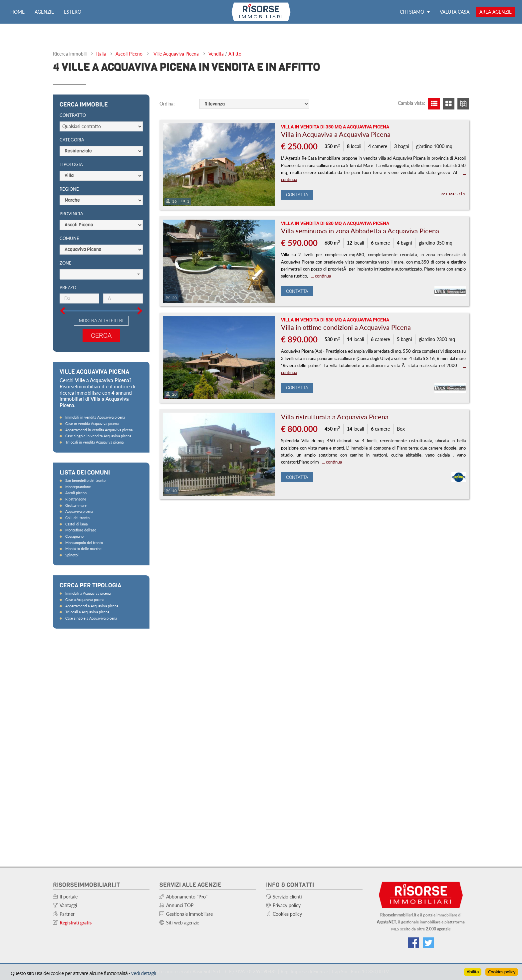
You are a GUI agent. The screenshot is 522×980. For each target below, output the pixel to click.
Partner (67, 914)
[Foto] (219, 165)
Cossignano (74, 536)
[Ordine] (254, 104)
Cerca (101, 335)
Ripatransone (76, 499)
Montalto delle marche (83, 549)
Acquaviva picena (79, 511)
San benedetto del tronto (85, 480)
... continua (321, 276)
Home (17, 12)
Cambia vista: (411, 103)
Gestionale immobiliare (189, 914)
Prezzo (68, 288)
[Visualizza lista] (434, 104)
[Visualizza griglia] (449, 104)
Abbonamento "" (187, 897)
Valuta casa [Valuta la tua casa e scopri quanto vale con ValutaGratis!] (455, 12)
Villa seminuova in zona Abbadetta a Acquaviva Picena (360, 231)
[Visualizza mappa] (463, 104)
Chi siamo (415, 12)
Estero (73, 12)
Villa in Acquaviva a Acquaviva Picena (336, 134)
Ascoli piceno (76, 493)
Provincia (71, 214)
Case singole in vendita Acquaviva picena (98, 436)
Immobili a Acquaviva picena (88, 593)
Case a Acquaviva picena (85, 599)
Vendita (216, 54)
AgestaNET (387, 922)
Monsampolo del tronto (84, 543)
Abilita (473, 972)
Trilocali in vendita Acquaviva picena (94, 442)
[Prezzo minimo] (79, 298)
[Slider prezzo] (55, 283)
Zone (66, 263)
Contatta (297, 195)
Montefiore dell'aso (81, 530)
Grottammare (76, 505)
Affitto (235, 54)
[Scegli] (101, 275)
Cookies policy (502, 972)
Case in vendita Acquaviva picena (92, 423)
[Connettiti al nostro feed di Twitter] (428, 943)
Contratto (73, 115)
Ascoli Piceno (129, 54)
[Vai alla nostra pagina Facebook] (413, 943)
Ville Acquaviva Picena (175, 54)
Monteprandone (78, 487)
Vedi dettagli (143, 973)
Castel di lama (76, 524)
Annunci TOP (180, 905)
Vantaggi (68, 905)
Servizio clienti (287, 897)
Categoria (72, 140)
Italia (101, 54)
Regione (69, 189)
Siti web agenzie (183, 923)
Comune (69, 238)
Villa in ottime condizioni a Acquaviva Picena (346, 327)
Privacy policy (287, 905)
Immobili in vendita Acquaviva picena (95, 417)
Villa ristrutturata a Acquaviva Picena (335, 417)
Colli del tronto (77, 518)
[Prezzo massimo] (123, 298)
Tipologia (71, 164)
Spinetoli (72, 555)
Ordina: (167, 104)
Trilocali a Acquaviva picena (87, 612)
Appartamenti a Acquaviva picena (92, 606)
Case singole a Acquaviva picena (91, 618)
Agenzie (44, 12)
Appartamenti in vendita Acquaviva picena (99, 430)
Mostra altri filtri (101, 320)
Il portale (69, 897)
